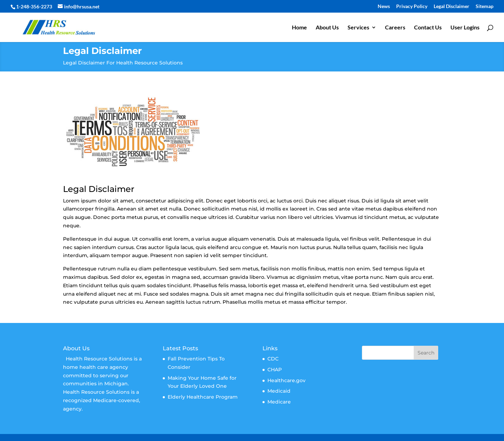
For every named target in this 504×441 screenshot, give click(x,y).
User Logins (465, 28)
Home (299, 28)
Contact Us (428, 28)
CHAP (275, 370)
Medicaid (279, 391)
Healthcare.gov (286, 380)
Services (358, 28)
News (384, 6)
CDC (273, 359)
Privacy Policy (412, 6)
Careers (395, 28)
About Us (327, 28)
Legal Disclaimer (451, 6)
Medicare (279, 402)
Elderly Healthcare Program (203, 397)
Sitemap (485, 6)
